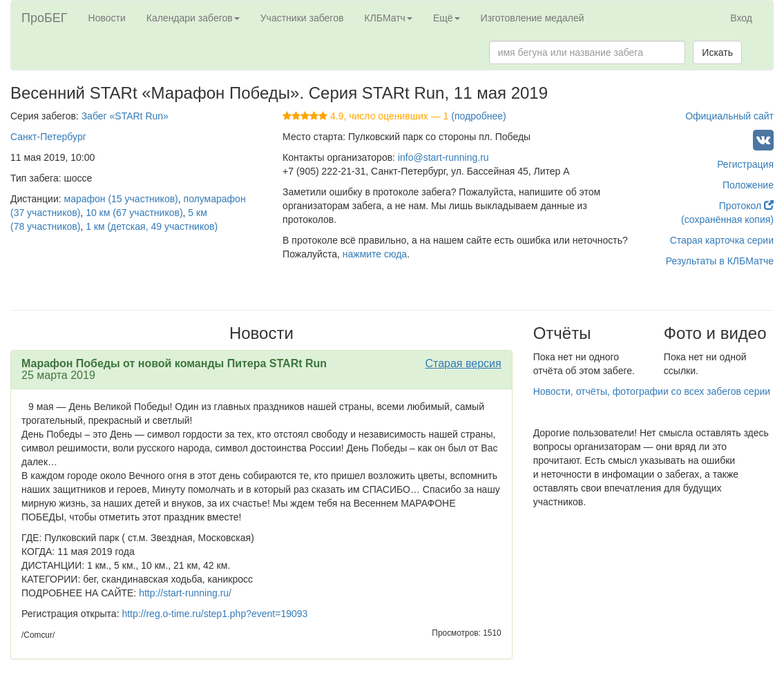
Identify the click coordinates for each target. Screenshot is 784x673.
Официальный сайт (729, 116)
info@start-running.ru (443, 157)
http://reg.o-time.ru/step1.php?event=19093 (214, 614)
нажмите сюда (375, 254)
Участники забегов (302, 18)
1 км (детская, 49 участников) (152, 226)
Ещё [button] (447, 18)
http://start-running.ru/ (185, 593)
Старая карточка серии (722, 240)
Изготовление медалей (533, 18)
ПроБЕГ (45, 18)
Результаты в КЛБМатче (720, 261)
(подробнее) (478, 116)
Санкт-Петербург (48, 137)
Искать (717, 52)
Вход (741, 18)
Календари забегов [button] (193, 18)
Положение (748, 185)
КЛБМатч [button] (388, 18)
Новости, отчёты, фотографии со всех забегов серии (652, 391)
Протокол (746, 206)
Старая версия (463, 363)
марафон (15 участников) (121, 199)
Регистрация (745, 164)
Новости (107, 18)
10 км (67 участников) (134, 213)
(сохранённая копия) (727, 220)
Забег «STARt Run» (125, 116)
